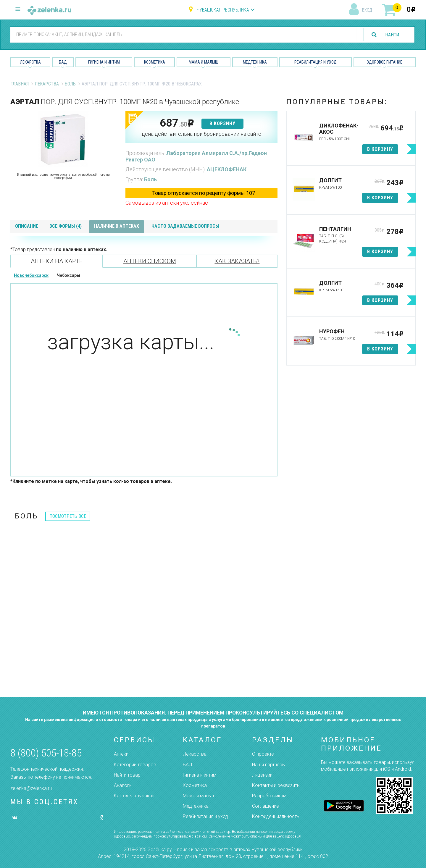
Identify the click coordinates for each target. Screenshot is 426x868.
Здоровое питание (385, 62)
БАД (63, 62)
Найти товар (127, 775)
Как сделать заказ (134, 796)
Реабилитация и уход (316, 62)
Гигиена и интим (200, 775)
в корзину (222, 123)
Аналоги (123, 785)
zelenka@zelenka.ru (31, 788)
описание (27, 226)
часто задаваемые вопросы (185, 226)
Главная (20, 84)
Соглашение (266, 806)
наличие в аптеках (117, 226)
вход (367, 10)
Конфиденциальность (276, 816)
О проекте (263, 754)
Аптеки (121, 754)
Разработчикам (269, 796)
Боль (70, 84)
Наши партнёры (269, 765)
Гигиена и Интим (104, 62)
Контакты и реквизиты (276, 785)
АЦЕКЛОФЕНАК (227, 169)
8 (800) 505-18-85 (46, 753)
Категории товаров (135, 765)
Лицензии (262, 775)
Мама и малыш (204, 62)
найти (392, 35)
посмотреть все (68, 516)
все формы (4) (66, 226)
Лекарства (30, 62)
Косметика (155, 62)
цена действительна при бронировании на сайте (201, 134)
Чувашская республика (223, 10)
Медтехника (255, 62)
